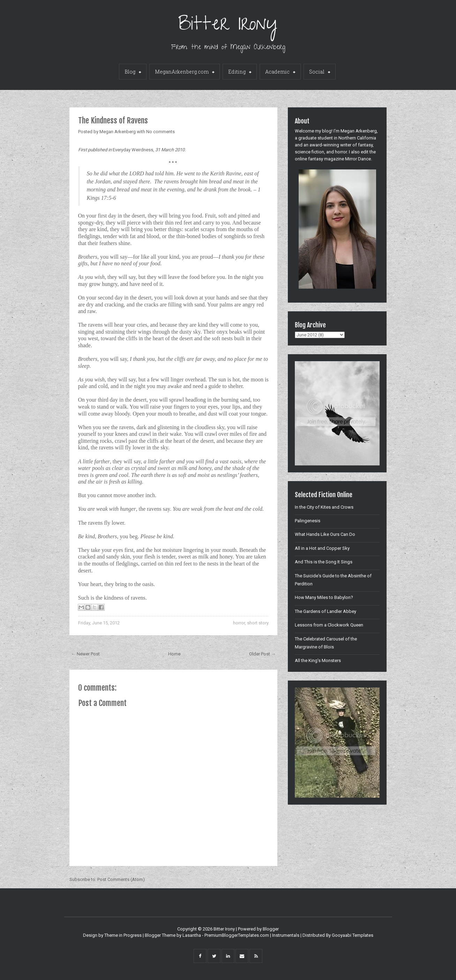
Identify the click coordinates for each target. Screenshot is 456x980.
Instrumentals (286, 935)
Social (320, 72)
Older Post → (262, 654)
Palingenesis (308, 521)
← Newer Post (85, 654)
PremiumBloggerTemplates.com (237, 935)
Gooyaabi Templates (353, 935)
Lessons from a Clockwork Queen (329, 625)
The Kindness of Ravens (113, 120)
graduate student (316, 138)
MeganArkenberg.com (185, 72)
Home (174, 654)
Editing (240, 72)
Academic (280, 72)
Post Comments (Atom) (121, 879)
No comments (160, 132)
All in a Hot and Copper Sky (322, 548)
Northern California (357, 138)
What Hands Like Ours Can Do (325, 534)
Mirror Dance (358, 159)
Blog (133, 72)
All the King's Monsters (318, 660)
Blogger (271, 929)
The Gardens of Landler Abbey (326, 611)
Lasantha (192, 935)
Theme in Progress (123, 935)
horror (239, 623)
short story (258, 623)
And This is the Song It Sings (324, 562)
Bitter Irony (228, 26)
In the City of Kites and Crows (324, 507)
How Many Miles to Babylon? (324, 597)
